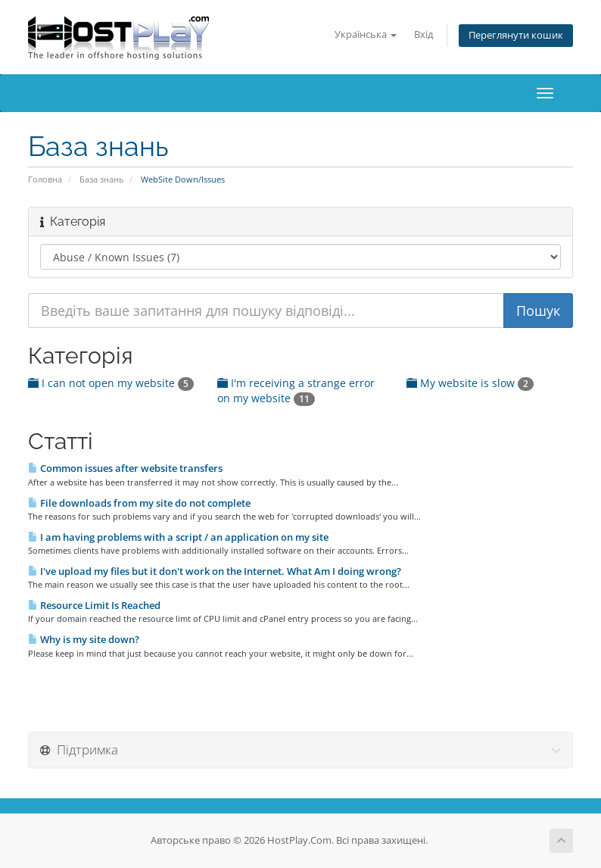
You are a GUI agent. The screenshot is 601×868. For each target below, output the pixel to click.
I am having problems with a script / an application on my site (178, 537)
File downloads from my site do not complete (139, 503)
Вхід (424, 34)
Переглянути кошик (516, 35)
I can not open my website (111, 383)
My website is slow (470, 383)
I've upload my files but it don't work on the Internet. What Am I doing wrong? (215, 571)
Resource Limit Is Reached (94, 605)
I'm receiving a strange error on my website (296, 390)
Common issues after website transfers (125, 468)
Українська (366, 34)
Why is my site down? (84, 639)
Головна (45, 179)
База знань (101, 179)
